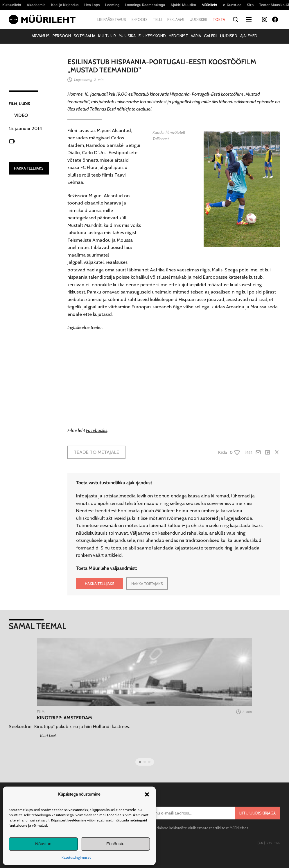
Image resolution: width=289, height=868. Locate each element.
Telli (157, 19)
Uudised (229, 36)
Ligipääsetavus (112, 19)
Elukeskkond (152, 36)
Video (21, 115)
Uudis (25, 104)
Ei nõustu (115, 844)
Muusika (127, 36)
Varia (196, 36)
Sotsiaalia (84, 36)
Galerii (211, 36)
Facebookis (97, 430)
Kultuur (107, 36)
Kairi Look (48, 736)
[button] (147, 794)
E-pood (139, 19)
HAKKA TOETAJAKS (147, 584)
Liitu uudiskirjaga (257, 813)
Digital (269, 843)
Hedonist (178, 36)
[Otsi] (235, 20)
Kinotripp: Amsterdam (64, 718)
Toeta (219, 19)
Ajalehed (249, 36)
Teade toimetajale (96, 452)
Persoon (62, 36)
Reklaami (176, 19)
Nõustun (43, 844)
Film (13, 104)
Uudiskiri (198, 19)
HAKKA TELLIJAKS (29, 168)
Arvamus (41, 36)
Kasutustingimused (77, 857)
